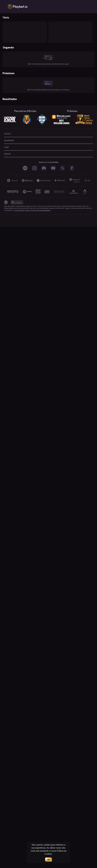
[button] (25, 168)
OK (48, 860)
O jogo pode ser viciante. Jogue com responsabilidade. (32, 210)
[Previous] (6, 180)
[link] (18, 7)
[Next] (91, 180)
